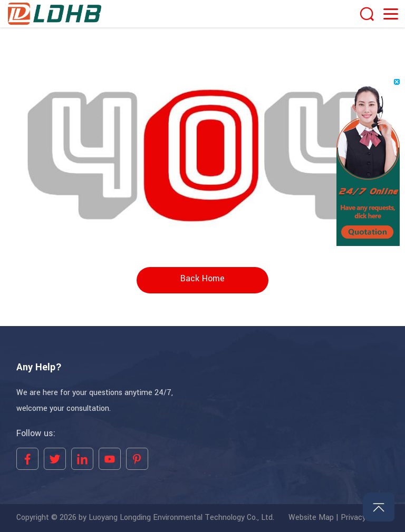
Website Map (311, 518)
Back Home (202, 279)
